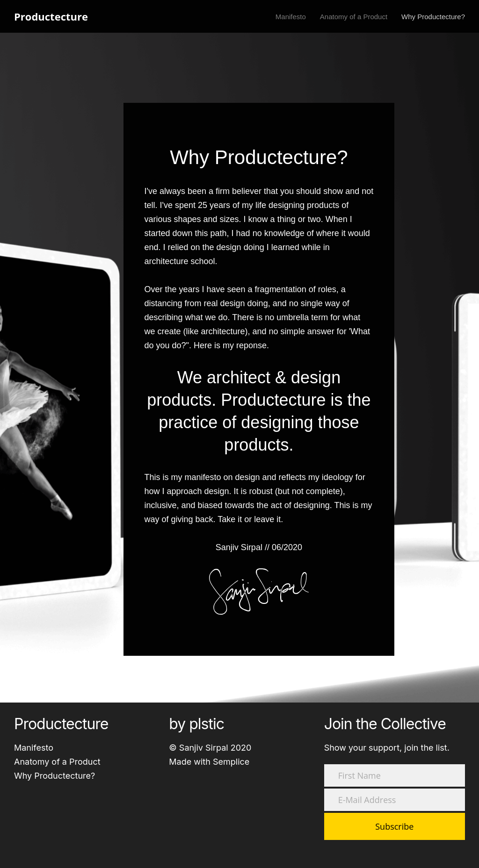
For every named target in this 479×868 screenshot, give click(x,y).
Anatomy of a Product (57, 762)
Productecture (51, 16)
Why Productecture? (54, 776)
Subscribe (394, 826)
